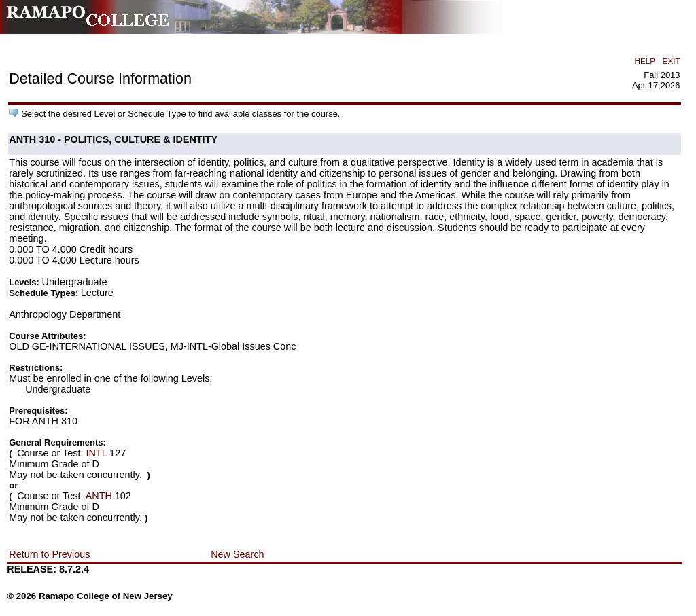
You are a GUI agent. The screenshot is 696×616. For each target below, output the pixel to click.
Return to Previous (49, 554)
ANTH (99, 496)
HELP (645, 61)
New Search (237, 554)
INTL (96, 453)
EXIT (672, 61)
